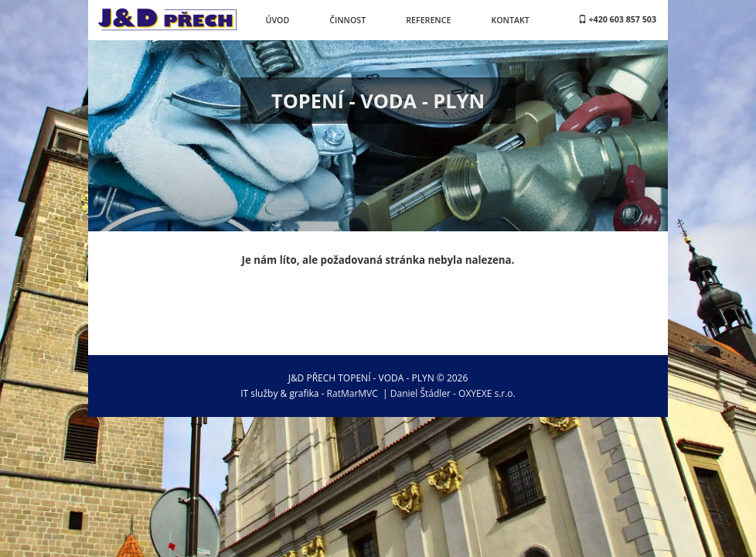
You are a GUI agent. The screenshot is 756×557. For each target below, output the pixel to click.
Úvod (278, 20)
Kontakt (510, 20)
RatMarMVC (352, 393)
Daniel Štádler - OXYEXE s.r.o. (453, 393)
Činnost (347, 20)
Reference (428, 20)
